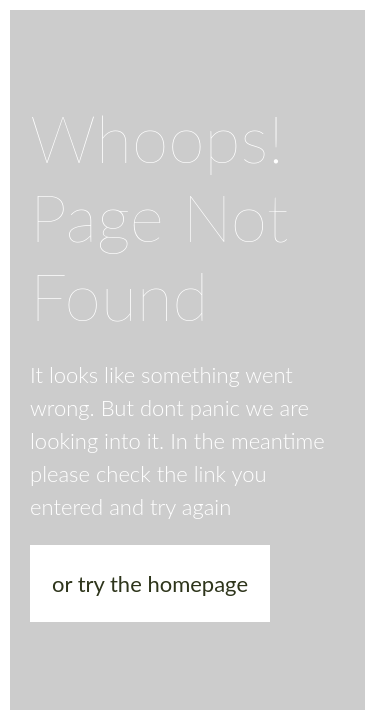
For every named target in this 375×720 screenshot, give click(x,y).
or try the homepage (150, 583)
